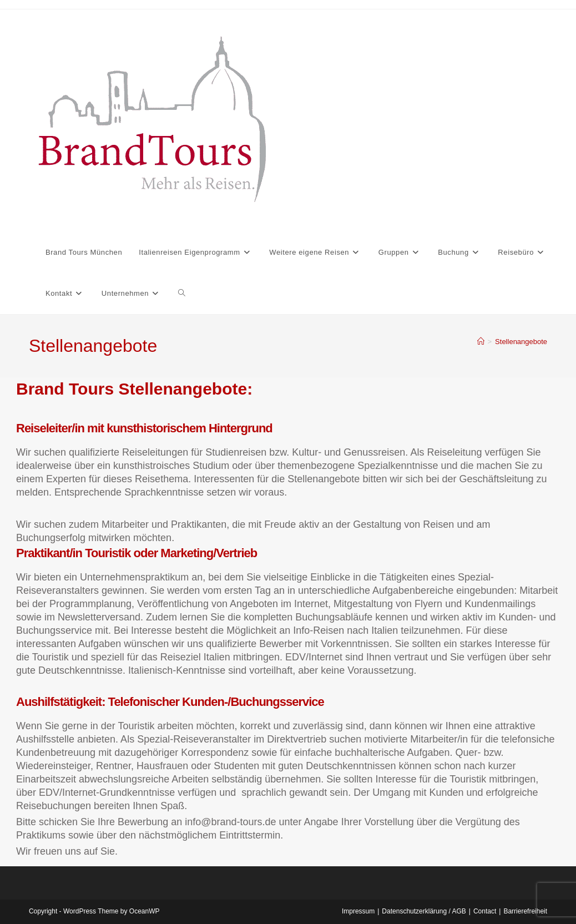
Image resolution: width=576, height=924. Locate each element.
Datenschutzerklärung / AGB (424, 911)
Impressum (358, 911)
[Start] (481, 342)
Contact (485, 911)
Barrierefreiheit (525, 911)
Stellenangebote (521, 342)
